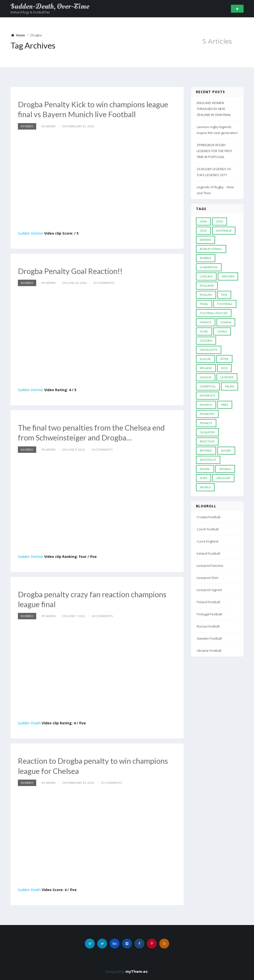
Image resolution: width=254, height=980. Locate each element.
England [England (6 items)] (207, 286)
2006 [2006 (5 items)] (203, 221)
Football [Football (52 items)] (225, 304)
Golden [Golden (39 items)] (206, 340)
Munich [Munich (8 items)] (206, 405)
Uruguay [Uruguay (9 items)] (223, 478)
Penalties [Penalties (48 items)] (207, 414)
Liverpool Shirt (207, 578)
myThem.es (137, 971)
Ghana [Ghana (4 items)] (226, 322)
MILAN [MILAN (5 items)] (230, 386)
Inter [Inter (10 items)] (224, 359)
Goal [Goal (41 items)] (204, 331)
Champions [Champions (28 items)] (209, 267)
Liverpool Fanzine (210, 566)
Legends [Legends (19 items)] (227, 377)
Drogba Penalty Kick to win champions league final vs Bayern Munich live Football (95, 109)
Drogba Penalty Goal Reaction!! (72, 271)
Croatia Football (208, 517)
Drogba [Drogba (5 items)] (228, 276)
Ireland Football (208, 553)
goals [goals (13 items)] (222, 331)
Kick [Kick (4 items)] (224, 368)
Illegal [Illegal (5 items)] (206, 359)
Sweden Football (209, 638)
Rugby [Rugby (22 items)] (226, 450)
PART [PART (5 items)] (225, 405)
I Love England (207, 541)
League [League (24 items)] (206, 377)
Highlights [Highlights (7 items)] (209, 350)
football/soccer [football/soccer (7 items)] (214, 313)
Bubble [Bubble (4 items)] (206, 258)
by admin (49, 126)
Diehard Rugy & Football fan (30, 12)
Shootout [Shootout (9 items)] (208, 460)
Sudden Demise (31, 233)
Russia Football (208, 626)
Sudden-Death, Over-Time (50, 6)
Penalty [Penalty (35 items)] (206, 423)
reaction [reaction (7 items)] (207, 441)
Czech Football (208, 529)
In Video (27, 126)
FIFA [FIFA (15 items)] (224, 295)
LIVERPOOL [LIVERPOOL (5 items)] (208, 386)
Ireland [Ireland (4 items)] (206, 368)
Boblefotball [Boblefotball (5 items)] (211, 249)
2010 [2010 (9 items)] (220, 221)
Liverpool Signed (209, 590)
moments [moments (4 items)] (207, 395)
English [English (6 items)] (206, 295)
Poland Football (208, 602)
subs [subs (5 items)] (204, 478)
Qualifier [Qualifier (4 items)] (207, 432)
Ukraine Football (209, 651)
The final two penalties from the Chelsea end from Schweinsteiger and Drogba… (94, 432)
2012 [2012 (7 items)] (203, 231)
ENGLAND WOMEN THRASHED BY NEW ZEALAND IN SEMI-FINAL (214, 109)
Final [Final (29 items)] (204, 304)
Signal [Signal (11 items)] (205, 469)
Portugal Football (209, 614)
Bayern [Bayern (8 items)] (206, 240)
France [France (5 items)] (206, 322)
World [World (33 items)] (205, 487)
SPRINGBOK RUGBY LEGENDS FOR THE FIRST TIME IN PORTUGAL (215, 151)
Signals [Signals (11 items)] (225, 469)
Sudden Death (29, 722)
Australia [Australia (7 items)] (224, 231)
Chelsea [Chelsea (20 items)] (206, 276)
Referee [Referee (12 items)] (206, 450)
